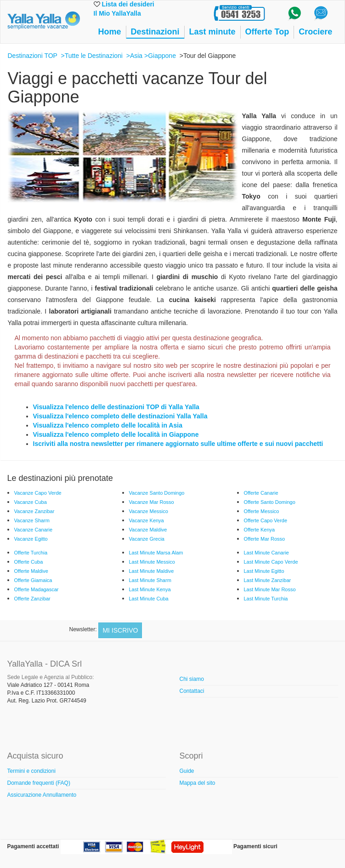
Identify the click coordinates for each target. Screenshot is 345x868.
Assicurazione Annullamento (42, 795)
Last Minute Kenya (150, 589)
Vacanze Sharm (32, 520)
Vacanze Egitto (31, 539)
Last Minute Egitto (264, 571)
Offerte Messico (262, 511)
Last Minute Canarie (266, 553)
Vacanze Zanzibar (34, 511)
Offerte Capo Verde (266, 520)
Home (110, 32)
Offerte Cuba (29, 562)
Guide (187, 771)
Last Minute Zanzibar (268, 580)
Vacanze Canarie (34, 530)
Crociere (315, 32)
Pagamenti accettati (33, 846)
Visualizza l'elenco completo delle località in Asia (108, 425)
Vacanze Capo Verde (38, 493)
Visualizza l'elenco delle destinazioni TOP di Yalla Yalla (116, 407)
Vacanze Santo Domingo (157, 493)
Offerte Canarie (261, 493)
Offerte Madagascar (37, 589)
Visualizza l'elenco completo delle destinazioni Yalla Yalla (120, 416)
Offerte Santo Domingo (270, 502)
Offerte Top (267, 32)
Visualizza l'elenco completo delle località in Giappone (116, 434)
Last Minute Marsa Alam (156, 553)
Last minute (212, 32)
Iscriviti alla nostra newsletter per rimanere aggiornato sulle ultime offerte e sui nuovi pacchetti (178, 444)
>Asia (134, 56)
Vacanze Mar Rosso (152, 502)
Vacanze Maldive (148, 530)
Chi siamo (192, 679)
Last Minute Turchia (266, 599)
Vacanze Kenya (147, 520)
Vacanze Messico (149, 511)
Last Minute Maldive (152, 571)
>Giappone (160, 56)
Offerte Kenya (260, 530)
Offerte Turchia (31, 553)
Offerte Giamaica (33, 580)
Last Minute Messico (152, 562)
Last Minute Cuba (149, 599)
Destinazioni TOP (33, 56)
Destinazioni (155, 32)
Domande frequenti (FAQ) (39, 783)
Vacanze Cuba (31, 502)
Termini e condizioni (31, 771)
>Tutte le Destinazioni (92, 56)
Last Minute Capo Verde (271, 562)
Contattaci (192, 691)
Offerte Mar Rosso (265, 539)
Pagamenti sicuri (255, 846)
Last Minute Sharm (150, 580)
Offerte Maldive (31, 571)
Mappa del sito (198, 783)
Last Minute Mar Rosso (270, 589)
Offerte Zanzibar (32, 599)
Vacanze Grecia (147, 539)
